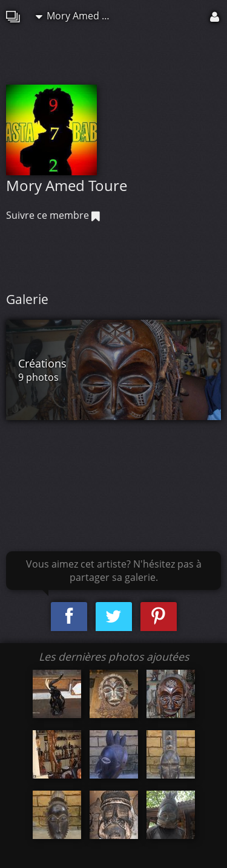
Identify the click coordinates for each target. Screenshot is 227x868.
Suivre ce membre (53, 215)
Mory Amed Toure (78, 16)
